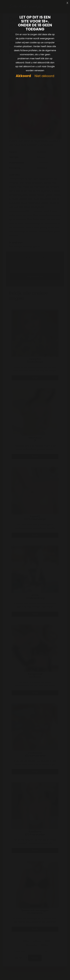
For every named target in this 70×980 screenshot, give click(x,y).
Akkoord (23, 76)
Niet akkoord (44, 76)
